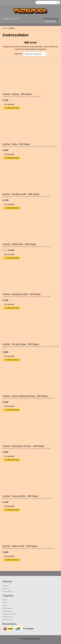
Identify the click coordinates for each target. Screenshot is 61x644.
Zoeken (57, 3)
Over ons (6, 589)
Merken (5, 600)
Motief (5, 603)
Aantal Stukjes (8, 608)
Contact (5, 586)
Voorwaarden (7, 591)
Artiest (5, 605)
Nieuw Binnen (7, 620)
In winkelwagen (12, 108)
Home (5, 28)
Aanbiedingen (7, 611)
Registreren (14, 19)
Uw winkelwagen (51, 19)
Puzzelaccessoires (9, 614)
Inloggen (6, 19)
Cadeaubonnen (8, 617)
